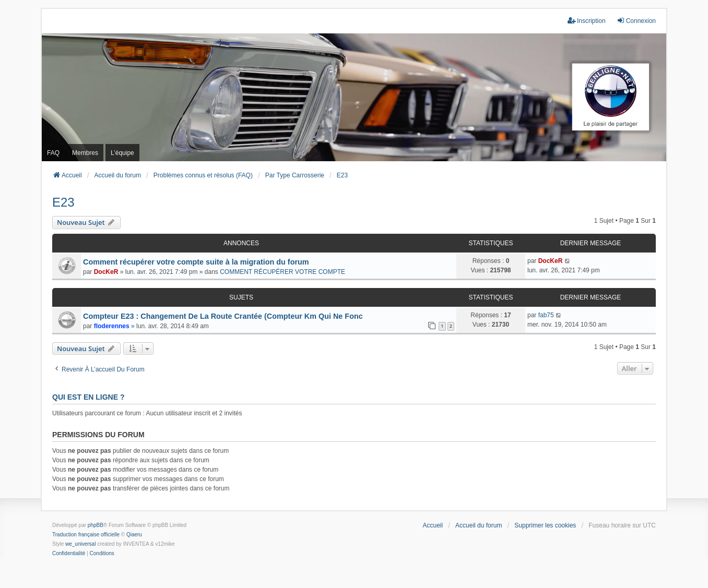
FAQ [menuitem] (53, 153)
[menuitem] (69, 554)
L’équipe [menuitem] (122, 153)
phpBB (96, 525)
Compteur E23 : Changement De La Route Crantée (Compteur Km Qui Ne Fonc (223, 316)
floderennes (112, 326)
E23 (63, 202)
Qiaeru (134, 535)
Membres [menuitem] (85, 153)
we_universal (80, 544)
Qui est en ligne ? (88, 397)
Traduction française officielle (86, 535)
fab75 (546, 315)
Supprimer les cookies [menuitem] (545, 525)
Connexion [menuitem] (636, 21)
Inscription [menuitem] (587, 21)
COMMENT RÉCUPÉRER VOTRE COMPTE (282, 272)
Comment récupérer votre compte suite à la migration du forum (196, 262)
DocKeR (106, 272)
